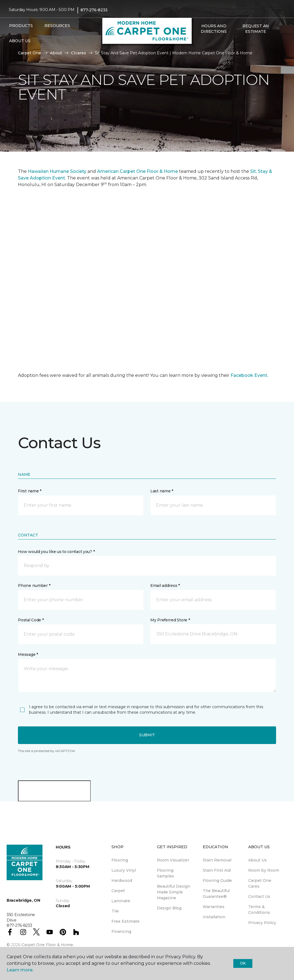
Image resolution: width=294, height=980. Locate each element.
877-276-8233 (94, 10)
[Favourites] (204, 43)
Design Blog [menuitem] (169, 908)
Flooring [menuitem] (120, 860)
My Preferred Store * (170, 620)
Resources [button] (57, 26)
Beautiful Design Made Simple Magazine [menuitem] (174, 892)
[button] (197, 43)
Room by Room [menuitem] (264, 870)
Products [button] (21, 26)
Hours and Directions (214, 29)
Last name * (162, 491)
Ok (243, 963)
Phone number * (34, 586)
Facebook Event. (249, 375)
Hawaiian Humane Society (57, 171)
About (56, 53)
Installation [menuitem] (214, 917)
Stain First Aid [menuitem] (217, 870)
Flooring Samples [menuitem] (165, 873)
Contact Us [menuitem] (259, 896)
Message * (28, 654)
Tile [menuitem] (115, 911)
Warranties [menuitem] (214, 907)
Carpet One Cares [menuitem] (260, 883)
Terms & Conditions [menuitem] (259, 910)
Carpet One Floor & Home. (48, 945)
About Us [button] (20, 41)
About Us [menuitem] (257, 860)
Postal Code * (31, 620)
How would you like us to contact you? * (56, 552)
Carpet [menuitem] (118, 891)
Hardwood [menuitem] (122, 880)
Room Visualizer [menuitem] (173, 860)
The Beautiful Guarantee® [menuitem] (216, 894)
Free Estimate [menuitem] (125, 921)
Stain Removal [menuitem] (217, 860)
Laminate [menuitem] (121, 901)
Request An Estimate (256, 29)
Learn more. (20, 970)
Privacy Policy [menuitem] (262, 923)
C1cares (78, 53)
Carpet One (30, 53)
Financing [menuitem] (121, 931)
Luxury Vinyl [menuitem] (124, 870)
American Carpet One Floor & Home (137, 171)
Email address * (165, 586)
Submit (147, 735)
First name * (30, 491)
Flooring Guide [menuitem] (217, 880)
